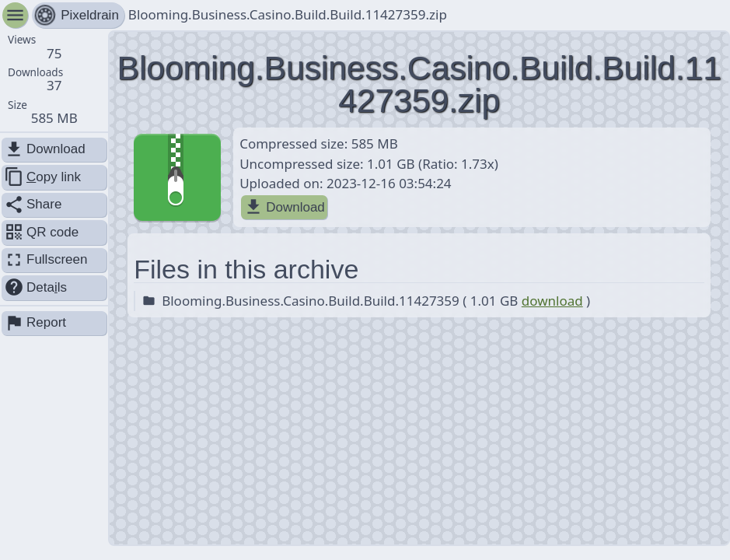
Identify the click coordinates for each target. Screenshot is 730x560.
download (552, 301)
